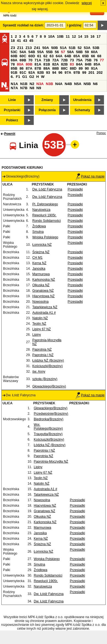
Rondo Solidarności (47, 221)
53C (14, 52)
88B (55, 68)
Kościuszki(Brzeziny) (48, 366)
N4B (68, 84)
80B (29, 64)
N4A (59, 84)
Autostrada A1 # (44, 313)
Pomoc (101, 133)
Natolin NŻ (40, 318)
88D (73, 68)
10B (60, 36)
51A (63, 48)
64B (68, 56)
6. (12, 77)
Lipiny (37, 335)
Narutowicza (41, 210)
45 (31, 41)
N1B (24, 84)
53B (96, 48)
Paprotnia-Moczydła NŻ (51, 462)
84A (79, 64)
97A (68, 73)
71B (47, 60)
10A (51, 36)
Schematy (82, 110)
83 (72, 64)
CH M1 (37, 258)
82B (64, 64)
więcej (87, 3)
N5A (78, 84)
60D (32, 56)
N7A (14, 88)
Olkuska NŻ (41, 285)
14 (80, 36)
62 (45, 56)
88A (47, 68)
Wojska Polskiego (45, 237)
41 (19, 41)
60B (14, 56)
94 (54, 73)
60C (23, 56)
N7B (24, 88)
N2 (32, 84)
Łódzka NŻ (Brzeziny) (48, 361)
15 (86, 36)
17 (99, 36)
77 (102, 60)
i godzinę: (75, 25)
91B (14, 73)
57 (63, 52)
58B (79, 52)
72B (64, 60)
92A (32, 73)
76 (96, 60)
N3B (50, 84)
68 (99, 56)
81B (47, 64)
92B (40, 73)
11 (68, 36)
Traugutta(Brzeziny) (48, 434)
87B (38, 68)
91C (23, 73)
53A (87, 48)
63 (52, 56)
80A (20, 64)
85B (14, 68)
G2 (32, 77)
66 (93, 56)
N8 (32, 88)
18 (13, 41)
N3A (40, 84)
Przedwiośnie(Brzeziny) (51, 414)
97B (77, 73)
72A (55, 60)
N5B (87, 84)
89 (81, 68)
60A (94, 52)
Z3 (13, 48)
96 (60, 73)
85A (97, 64)
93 (48, 73)
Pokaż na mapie (90, 176)
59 (87, 52)
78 (13, 64)
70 (30, 60)
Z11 (20, 48)
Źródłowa (39, 226)
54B (32, 52)
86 (22, 68)
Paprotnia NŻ (42, 350)
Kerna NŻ (39, 263)
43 (25, 41)
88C (64, 68)
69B (23, 60)
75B (88, 60)
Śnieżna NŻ (41, 252)
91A (94, 68)
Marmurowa (41, 274)
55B (49, 52)
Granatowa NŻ (43, 291)
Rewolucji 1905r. (44, 215)
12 (74, 36)
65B (86, 56)
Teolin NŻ (39, 324)
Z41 (37, 48)
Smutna (38, 232)
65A (77, 56)
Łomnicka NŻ (42, 245)
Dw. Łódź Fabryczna (47, 189)
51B (72, 48)
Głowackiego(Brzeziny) (49, 386)
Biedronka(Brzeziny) (49, 419)
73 (72, 60)
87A (29, 68)
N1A (14, 84)
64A (59, 56)
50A (46, 48)
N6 (95, 84)
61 (39, 56)
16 (93, 36)
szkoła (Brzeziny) (45, 379)
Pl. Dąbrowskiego (45, 204)
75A (79, 60)
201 (91, 73)
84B (88, 64)
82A (55, 64)
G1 (25, 77)
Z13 (29, 48)
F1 (18, 77)
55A (40, 52)
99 (84, 73)
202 (100, 73)
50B (54, 48)
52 (80, 48)
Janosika (39, 269)
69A (14, 60)
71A (38, 60)
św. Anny (39, 372)
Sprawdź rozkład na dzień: (23, 25)
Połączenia (47, 110)
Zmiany (47, 100)
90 (87, 68)
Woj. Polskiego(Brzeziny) (48, 427)
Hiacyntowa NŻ (43, 296)
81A (38, 64)
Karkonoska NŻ (44, 280)
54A (23, 52)
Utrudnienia (82, 100)
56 (57, 52)
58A (71, 52)
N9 (39, 88)
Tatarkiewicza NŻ (45, 307)
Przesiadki (75, 189)
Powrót (10, 134)
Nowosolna (40, 302)
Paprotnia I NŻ (43, 355)
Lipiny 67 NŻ (42, 329)
